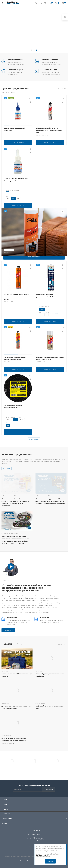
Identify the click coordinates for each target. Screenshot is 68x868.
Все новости (62, 643)
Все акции (7, 468)
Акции (4, 804)
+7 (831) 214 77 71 (34, 830)
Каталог (5, 800)
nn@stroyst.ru (35, 834)
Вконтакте (29, 846)
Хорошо (50, 861)
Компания (6, 814)
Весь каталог (62, 89)
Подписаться (49, 789)
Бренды (5, 809)
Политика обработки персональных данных (34, 861)
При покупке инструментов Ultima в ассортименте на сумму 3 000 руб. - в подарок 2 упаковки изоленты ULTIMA (50, 500)
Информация (7, 819)
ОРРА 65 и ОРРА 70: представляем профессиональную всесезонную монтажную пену (14, 740)
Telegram (34, 846)
